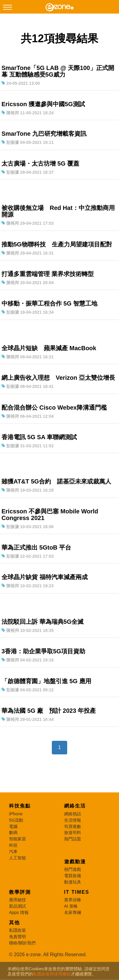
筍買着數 (73, 826)
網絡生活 (75, 806)
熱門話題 (73, 839)
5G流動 (16, 820)
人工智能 (17, 858)
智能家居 (17, 839)
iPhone (16, 814)
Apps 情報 (19, 912)
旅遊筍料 (73, 833)
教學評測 (20, 892)
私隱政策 (17, 930)
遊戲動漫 (75, 862)
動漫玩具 (73, 882)
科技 (13, 845)
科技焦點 (20, 806)
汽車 (13, 852)
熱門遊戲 (73, 869)
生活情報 (73, 820)
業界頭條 (73, 900)
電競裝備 (73, 876)
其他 (14, 923)
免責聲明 (17, 937)
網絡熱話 (73, 814)
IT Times (77, 892)
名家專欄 (73, 912)
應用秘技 (17, 900)
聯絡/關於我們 (22, 943)
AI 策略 (71, 906)
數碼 (13, 833)
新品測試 (17, 906)
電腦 (13, 826)
